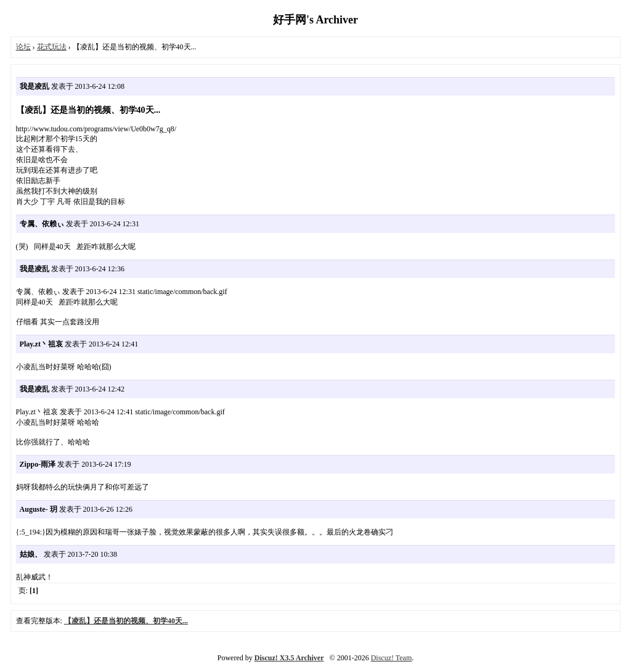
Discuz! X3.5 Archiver (289, 658)
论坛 (23, 47)
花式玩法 (52, 47)
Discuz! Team (392, 658)
